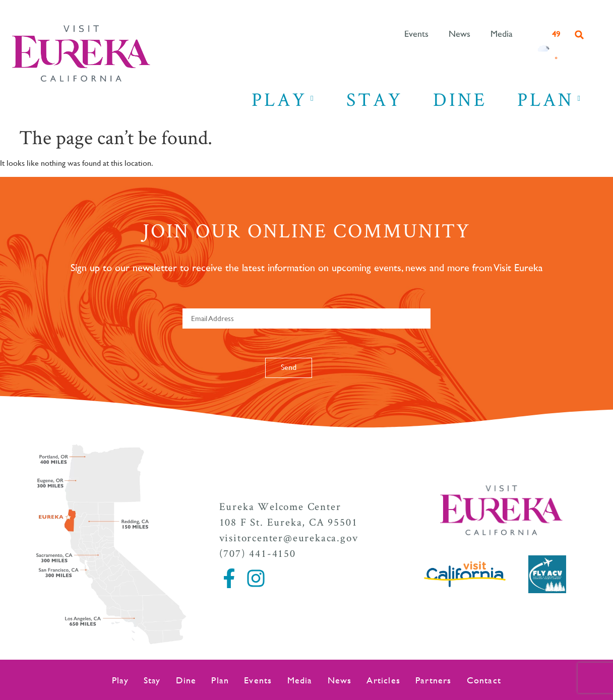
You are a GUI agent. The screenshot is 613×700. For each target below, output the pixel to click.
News (459, 34)
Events (416, 34)
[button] (579, 35)
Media (502, 34)
